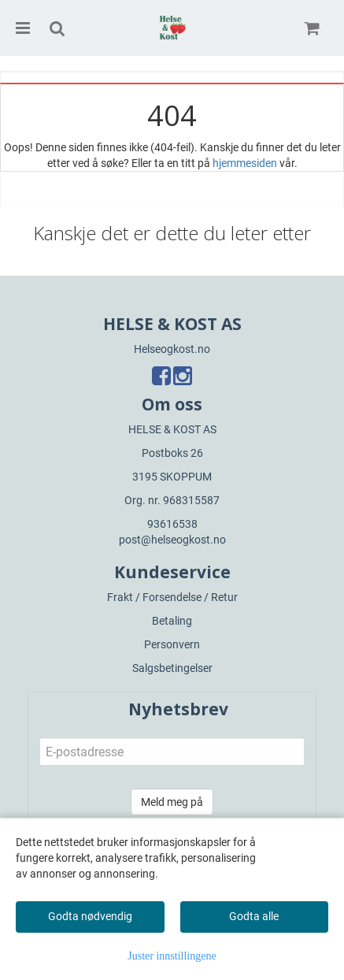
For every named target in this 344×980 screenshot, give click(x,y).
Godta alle (254, 916)
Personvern (172, 644)
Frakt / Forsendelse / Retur (172, 597)
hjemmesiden (245, 163)
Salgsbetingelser (172, 668)
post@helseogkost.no (172, 540)
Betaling (172, 621)
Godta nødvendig (90, 916)
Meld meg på (172, 802)
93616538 (172, 524)
